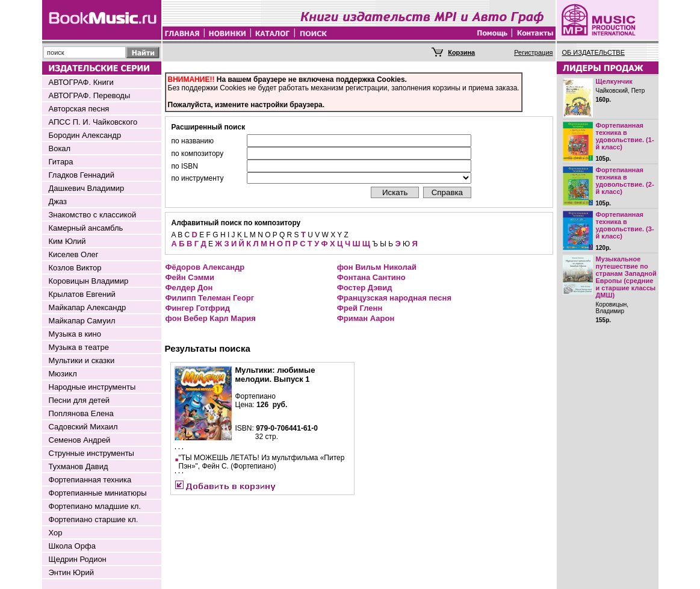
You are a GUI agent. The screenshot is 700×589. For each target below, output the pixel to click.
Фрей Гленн (360, 308)
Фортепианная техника (90, 480)
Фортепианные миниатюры (98, 493)
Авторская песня (79, 109)
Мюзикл (63, 374)
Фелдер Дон (189, 288)
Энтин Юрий (71, 572)
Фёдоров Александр (205, 267)
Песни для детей (79, 400)
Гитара (61, 162)
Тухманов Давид (79, 466)
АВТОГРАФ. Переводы (90, 95)
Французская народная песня (394, 298)
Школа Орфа (72, 546)
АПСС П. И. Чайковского (93, 122)
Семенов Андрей (80, 440)
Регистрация (533, 52)
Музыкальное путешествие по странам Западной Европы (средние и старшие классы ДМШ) (626, 277)
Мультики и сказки (82, 360)
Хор (56, 533)
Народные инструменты (92, 387)
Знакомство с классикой (93, 215)
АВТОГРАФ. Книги (81, 82)
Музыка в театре (79, 347)
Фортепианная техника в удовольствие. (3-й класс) (625, 225)
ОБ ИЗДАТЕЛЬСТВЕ (594, 52)
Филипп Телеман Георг (210, 298)
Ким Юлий (67, 241)
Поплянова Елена (81, 413)
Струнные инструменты (91, 453)
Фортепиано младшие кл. (95, 506)
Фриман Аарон (366, 318)
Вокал (60, 148)
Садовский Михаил (83, 427)
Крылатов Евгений (82, 294)
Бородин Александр (85, 135)
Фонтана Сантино (371, 277)
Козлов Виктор (75, 268)
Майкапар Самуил (82, 321)
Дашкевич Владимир (87, 188)
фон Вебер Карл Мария (211, 318)
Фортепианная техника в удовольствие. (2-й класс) (625, 181)
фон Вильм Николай (377, 267)
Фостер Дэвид (365, 288)
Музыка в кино (75, 334)
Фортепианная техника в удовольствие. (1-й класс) (625, 136)
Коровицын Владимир (89, 281)
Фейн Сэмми (190, 277)
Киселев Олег (74, 254)
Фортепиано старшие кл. (94, 519)
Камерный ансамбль (86, 228)
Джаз (58, 201)
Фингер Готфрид (198, 308)
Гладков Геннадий (82, 175)
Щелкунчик (614, 81)
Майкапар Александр (88, 307)
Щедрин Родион (78, 559)
